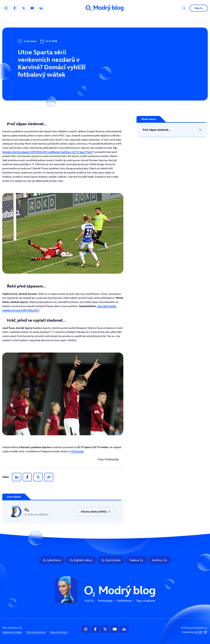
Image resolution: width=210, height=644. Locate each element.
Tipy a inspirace (136, 18)
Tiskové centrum (59, 632)
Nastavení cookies (12, 632)
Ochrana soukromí (36, 632)
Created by (195, 632)
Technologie (89, 18)
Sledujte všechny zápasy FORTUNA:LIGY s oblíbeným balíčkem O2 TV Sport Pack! (47, 152)
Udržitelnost (111, 18)
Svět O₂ (69, 18)
